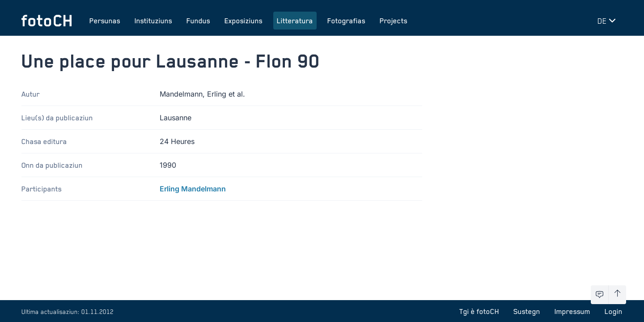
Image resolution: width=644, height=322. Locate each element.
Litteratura (295, 21)
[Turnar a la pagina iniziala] (47, 21)
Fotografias (346, 21)
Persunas (105, 21)
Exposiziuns (244, 21)
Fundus (198, 21)
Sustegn (527, 311)
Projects (394, 21)
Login (614, 311)
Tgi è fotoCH (479, 311)
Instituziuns (153, 21)
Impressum (572, 311)
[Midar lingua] (608, 21)
